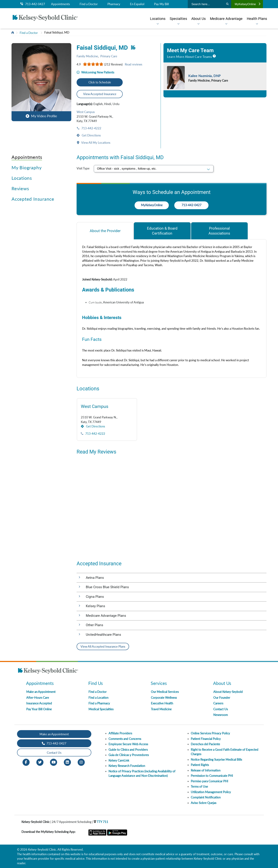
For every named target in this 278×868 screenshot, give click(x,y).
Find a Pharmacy (99, 703)
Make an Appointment (41, 692)
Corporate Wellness (164, 698)
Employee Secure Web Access (128, 744)
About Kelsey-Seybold (228, 692)
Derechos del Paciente (205, 744)
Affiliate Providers (120, 733)
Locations (22, 178)
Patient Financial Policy (206, 739)
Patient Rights (200, 765)
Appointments (60, 4)
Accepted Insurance (33, 199)
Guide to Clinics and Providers (128, 750)
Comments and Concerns (125, 739)
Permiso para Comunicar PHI (209, 781)
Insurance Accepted (39, 703)
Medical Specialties (101, 709)
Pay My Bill (161, 4)
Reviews (20, 188)
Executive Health (162, 703)
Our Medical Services (165, 692)
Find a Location (98, 698)
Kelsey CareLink (119, 760)
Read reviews (134, 64)
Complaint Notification (206, 797)
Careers (218, 703)
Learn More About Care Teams (189, 57)
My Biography (27, 167)
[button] (41, 82)
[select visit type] (154, 169)
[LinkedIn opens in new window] (67, 762)
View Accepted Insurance (100, 94)
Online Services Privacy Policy (210, 733)
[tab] (105, 231)
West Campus (86, 112)
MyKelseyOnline (248, 4)
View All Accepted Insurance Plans (103, 646)
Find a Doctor (89, 4)
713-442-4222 (91, 128)
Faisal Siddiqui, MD (57, 32)
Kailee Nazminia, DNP (204, 76)
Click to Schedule (100, 82)
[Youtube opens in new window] (54, 762)
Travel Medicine (161, 709)
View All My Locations (95, 143)
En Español (137, 4)
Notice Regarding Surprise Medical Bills (216, 759)
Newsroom (221, 715)
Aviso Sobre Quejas (204, 803)
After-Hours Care (38, 698)
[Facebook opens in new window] (26, 762)
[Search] (227, 4)
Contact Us (221, 709)
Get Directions (91, 135)
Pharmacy (114, 4)
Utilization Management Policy (211, 792)
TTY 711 (101, 822)
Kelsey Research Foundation (127, 766)
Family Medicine (87, 56)
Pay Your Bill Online (39, 709)
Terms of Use (199, 786)
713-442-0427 (33, 4)
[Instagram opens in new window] (81, 762)
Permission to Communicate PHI (212, 776)
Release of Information (206, 770)
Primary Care (109, 56)
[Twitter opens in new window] (40, 762)
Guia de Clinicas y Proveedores (129, 755)
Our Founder (222, 698)
